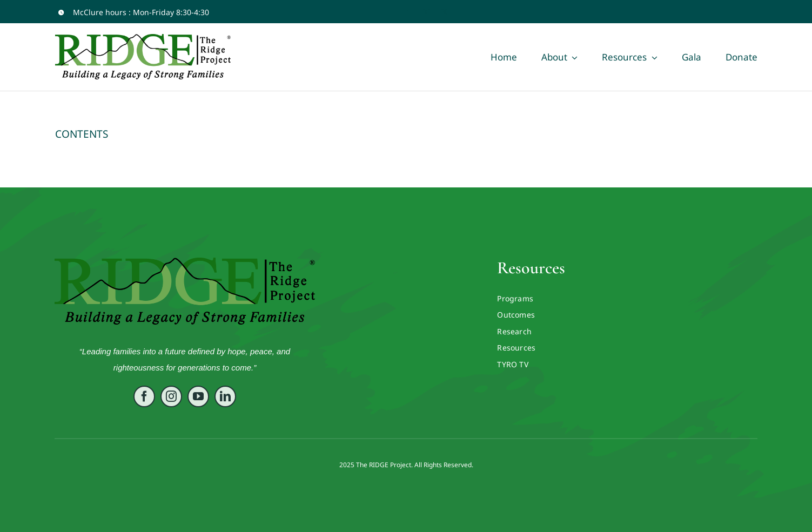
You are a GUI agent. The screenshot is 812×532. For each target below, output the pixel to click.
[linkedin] (225, 398)
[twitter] (444, 12)
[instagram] (171, 398)
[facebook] (409, 12)
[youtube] (427, 12)
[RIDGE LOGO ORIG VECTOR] (184, 262)
